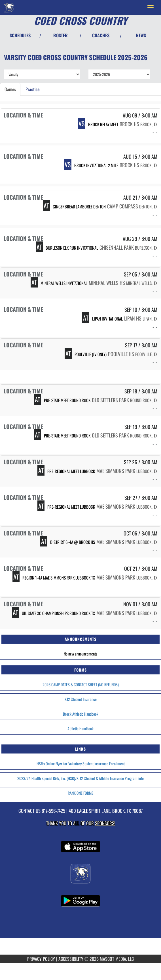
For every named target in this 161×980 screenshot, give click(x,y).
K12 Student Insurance (81, 699)
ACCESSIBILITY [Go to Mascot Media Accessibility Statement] (71, 959)
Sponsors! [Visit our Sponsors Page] (105, 823)
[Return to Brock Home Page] (9, 7)
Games (10, 89)
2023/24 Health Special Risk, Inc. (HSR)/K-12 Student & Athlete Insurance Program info (80, 778)
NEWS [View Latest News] (141, 35)
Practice (33, 89)
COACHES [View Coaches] (101, 35)
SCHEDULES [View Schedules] (20, 35)
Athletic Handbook (80, 729)
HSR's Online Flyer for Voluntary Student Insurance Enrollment (81, 764)
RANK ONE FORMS (81, 793)
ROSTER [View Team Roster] (61, 35)
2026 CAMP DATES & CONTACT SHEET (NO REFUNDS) (81, 684)
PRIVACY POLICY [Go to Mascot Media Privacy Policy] (41, 959)
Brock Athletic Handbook (81, 714)
